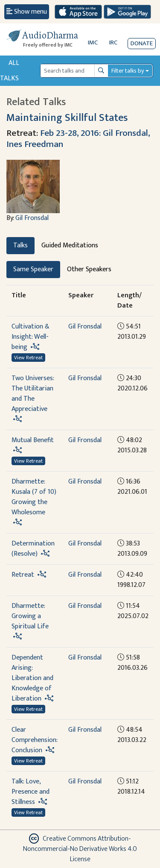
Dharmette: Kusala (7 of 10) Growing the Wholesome (34, 497)
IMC (93, 43)
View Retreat (28, 358)
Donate (142, 43)
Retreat (23, 575)
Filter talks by (128, 71)
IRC (113, 43)
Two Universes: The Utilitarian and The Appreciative (33, 394)
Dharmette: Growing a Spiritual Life (30, 616)
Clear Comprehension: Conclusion (34, 740)
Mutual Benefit (33, 440)
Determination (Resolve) (33, 549)
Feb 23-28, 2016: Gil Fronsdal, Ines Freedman (78, 139)
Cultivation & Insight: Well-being (31, 337)
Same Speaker (33, 269)
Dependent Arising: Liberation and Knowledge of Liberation (32, 678)
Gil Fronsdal (32, 218)
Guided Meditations (70, 245)
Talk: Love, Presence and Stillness (31, 792)
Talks (20, 245)
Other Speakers (89, 269)
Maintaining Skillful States (67, 118)
